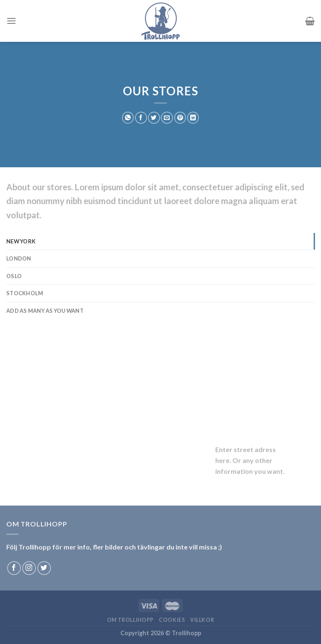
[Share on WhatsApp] (128, 118)
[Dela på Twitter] (154, 118)
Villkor (202, 620)
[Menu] (11, 21)
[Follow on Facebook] (14, 568)
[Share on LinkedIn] (193, 118)
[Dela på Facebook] (141, 118)
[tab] (160, 241)
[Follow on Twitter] (44, 568)
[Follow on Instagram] (29, 568)
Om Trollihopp (130, 620)
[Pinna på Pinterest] (180, 118)
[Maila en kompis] (167, 118)
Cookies (172, 620)
